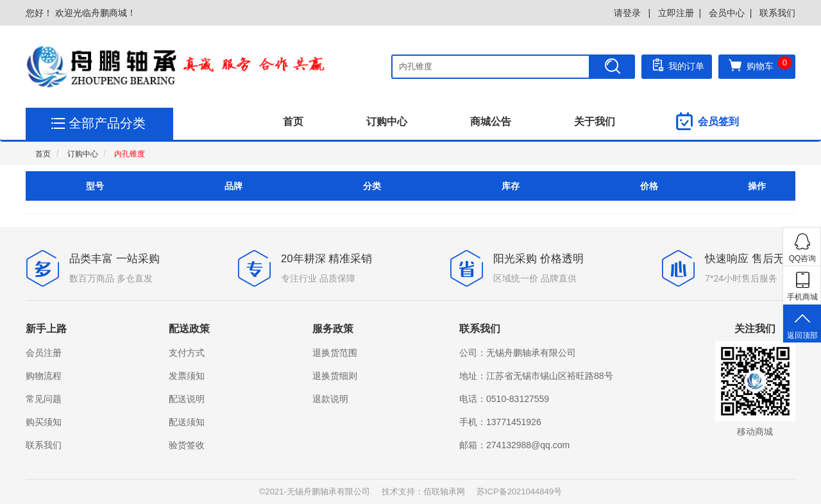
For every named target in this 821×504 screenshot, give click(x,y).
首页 (293, 122)
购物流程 (44, 376)
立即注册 (676, 13)
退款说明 (330, 399)
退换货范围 (335, 353)
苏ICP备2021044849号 (519, 491)
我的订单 (677, 65)
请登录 (629, 13)
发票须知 (187, 376)
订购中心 (387, 122)
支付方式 (187, 353)
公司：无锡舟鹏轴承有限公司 (518, 353)
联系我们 (777, 13)
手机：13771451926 (500, 422)
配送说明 (187, 399)
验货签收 (187, 445)
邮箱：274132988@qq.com (514, 445)
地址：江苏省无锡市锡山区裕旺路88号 (536, 376)
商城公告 (491, 122)
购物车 (760, 65)
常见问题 (44, 399)
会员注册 (44, 353)
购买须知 (44, 422)
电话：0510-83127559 (504, 399)
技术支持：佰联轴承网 (423, 491)
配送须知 (187, 422)
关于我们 (595, 122)
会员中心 (727, 13)
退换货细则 (335, 376)
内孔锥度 (130, 154)
